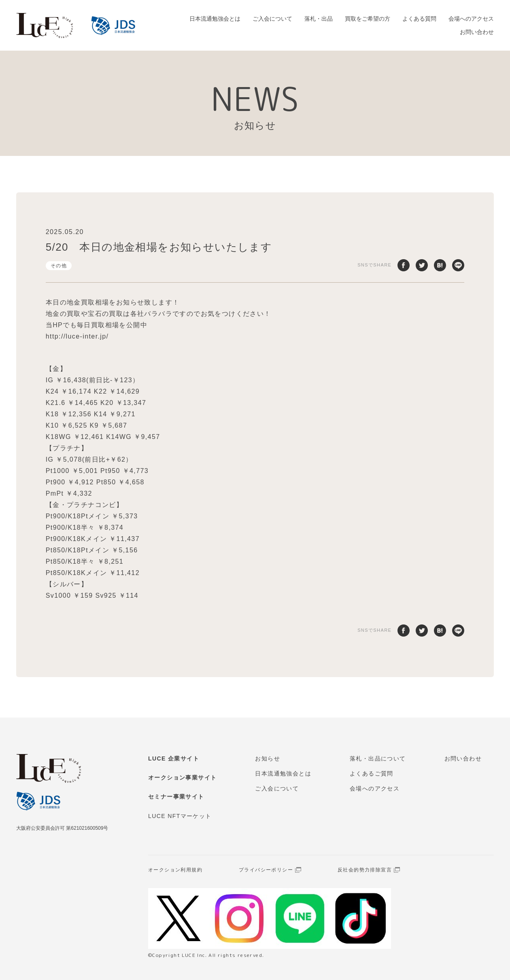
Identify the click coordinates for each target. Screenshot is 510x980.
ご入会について (272, 19)
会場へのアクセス (471, 19)
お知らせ (268, 758)
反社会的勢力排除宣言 (365, 870)
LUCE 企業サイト (174, 758)
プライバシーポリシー (266, 870)
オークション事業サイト (182, 778)
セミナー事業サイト (176, 797)
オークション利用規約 (175, 870)
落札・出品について (378, 758)
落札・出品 (319, 19)
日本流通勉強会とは (215, 19)
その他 (59, 266)
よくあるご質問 (372, 773)
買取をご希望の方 (368, 19)
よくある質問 (419, 19)
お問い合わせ (477, 32)
